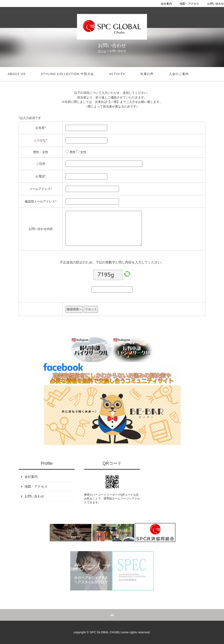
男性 (72, 152)
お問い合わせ (216, 4)
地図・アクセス (189, 4)
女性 (83, 152)
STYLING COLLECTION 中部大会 (67, 74)
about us (17, 74)
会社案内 (166, 4)
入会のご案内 (179, 74)
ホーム (102, 51)
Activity (117, 74)
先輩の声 (147, 74)
